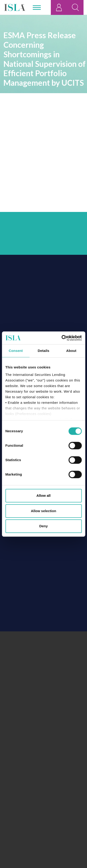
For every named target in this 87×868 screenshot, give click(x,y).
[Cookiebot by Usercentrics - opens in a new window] (62, 338)
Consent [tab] (16, 351)
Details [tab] (44, 351)
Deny (43, 526)
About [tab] (71, 351)
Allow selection (43, 511)
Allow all (43, 495)
